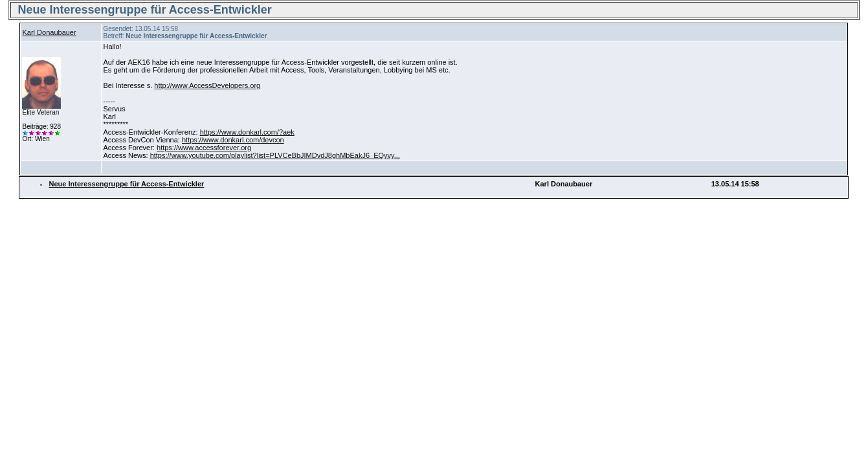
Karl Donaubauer (49, 32)
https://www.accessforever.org (204, 148)
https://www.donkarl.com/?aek (247, 132)
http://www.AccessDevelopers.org (207, 85)
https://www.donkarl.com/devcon (233, 140)
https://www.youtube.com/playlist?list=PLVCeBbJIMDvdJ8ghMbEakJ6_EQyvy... (275, 155)
